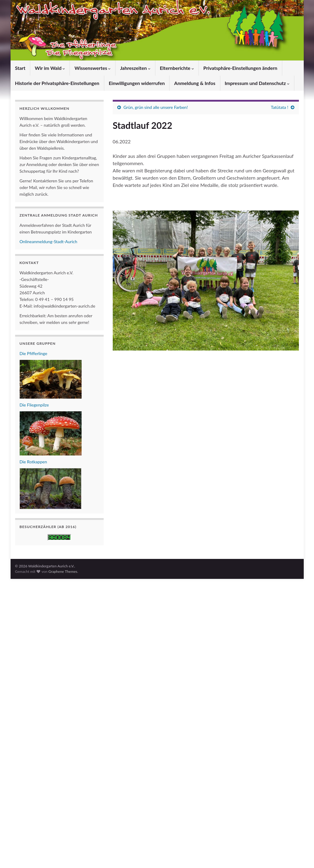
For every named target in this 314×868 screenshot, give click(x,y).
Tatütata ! (280, 107)
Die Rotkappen (33, 462)
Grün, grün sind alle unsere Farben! (155, 107)
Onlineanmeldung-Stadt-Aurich (49, 241)
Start (20, 68)
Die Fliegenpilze (34, 405)
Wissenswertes (92, 68)
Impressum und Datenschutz (257, 83)
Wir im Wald (50, 68)
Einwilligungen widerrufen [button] (137, 83)
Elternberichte (177, 68)
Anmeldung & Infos (195, 83)
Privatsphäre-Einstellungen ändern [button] (240, 68)
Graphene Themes (63, 571)
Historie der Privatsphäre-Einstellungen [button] (57, 83)
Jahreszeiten (135, 68)
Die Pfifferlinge (34, 353)
